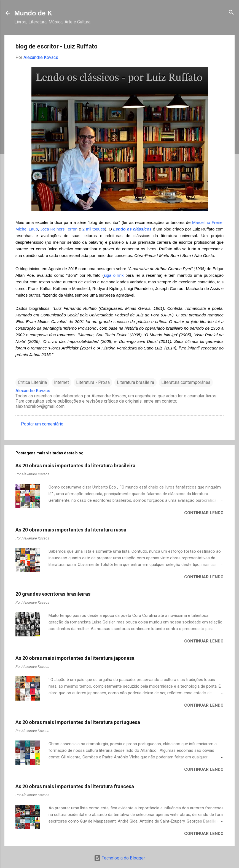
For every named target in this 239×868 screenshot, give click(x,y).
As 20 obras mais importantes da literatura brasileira (75, 466)
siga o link (114, 275)
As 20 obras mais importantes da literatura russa (71, 530)
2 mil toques (94, 229)
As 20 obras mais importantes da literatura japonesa (75, 658)
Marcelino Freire (207, 222)
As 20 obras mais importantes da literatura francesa (75, 786)
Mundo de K (33, 13)
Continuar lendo (204, 513)
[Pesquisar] (231, 13)
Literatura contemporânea (186, 382)
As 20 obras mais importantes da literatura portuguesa (78, 722)
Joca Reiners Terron (59, 229)
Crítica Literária (32, 382)
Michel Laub (27, 229)
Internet (61, 382)
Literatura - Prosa (93, 382)
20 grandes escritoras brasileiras (53, 594)
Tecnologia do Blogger (120, 858)
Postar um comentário (42, 424)
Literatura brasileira (135, 382)
